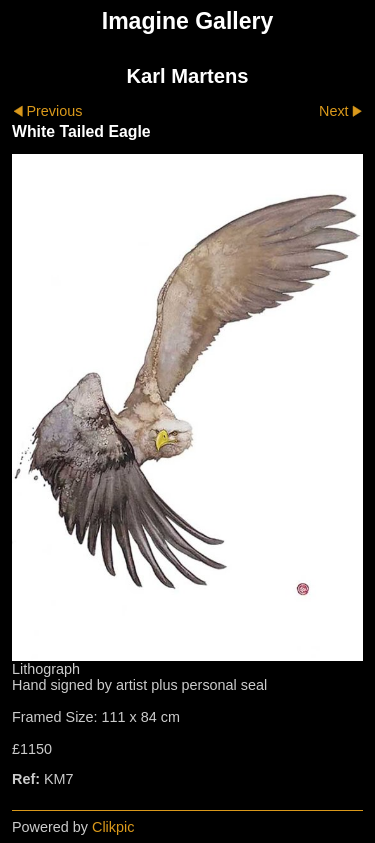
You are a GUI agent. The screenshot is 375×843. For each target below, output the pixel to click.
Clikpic (113, 827)
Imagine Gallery (188, 21)
